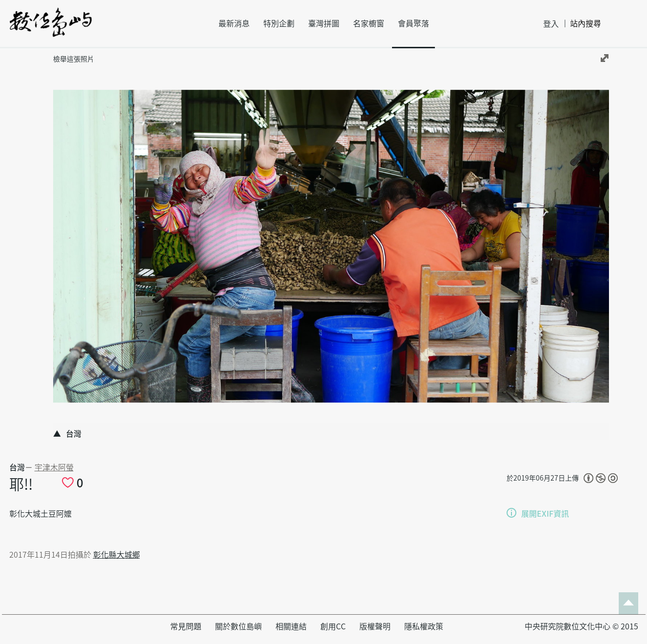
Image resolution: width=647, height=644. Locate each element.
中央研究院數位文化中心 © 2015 (581, 626)
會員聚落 (413, 23)
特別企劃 (279, 23)
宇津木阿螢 (54, 467)
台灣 (17, 467)
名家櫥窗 (369, 23)
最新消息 (234, 23)
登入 (551, 24)
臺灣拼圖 (324, 23)
